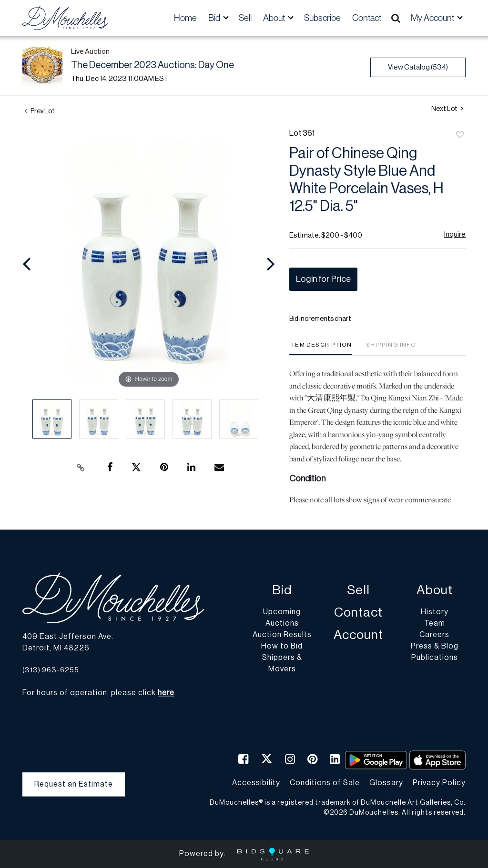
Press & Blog (435, 647)
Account (358, 635)
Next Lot (447, 109)
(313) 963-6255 (51, 670)
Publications (435, 658)
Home (185, 18)
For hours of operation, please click (98, 693)
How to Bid (282, 647)
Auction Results (282, 635)
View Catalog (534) (418, 67)
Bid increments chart (320, 319)
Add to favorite (460, 135)
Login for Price (323, 279)
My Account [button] (433, 18)
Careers (434, 635)
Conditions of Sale (325, 783)
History (435, 612)
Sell (245, 18)
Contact (367, 18)
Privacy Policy (439, 783)
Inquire (455, 234)
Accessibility (256, 783)
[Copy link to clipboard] (81, 468)
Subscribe (322, 18)
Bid (282, 591)
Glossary (386, 783)
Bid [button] (215, 18)
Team (435, 624)
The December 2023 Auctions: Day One (152, 65)
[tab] (320, 348)
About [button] (275, 18)
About (435, 591)
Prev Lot (40, 111)
